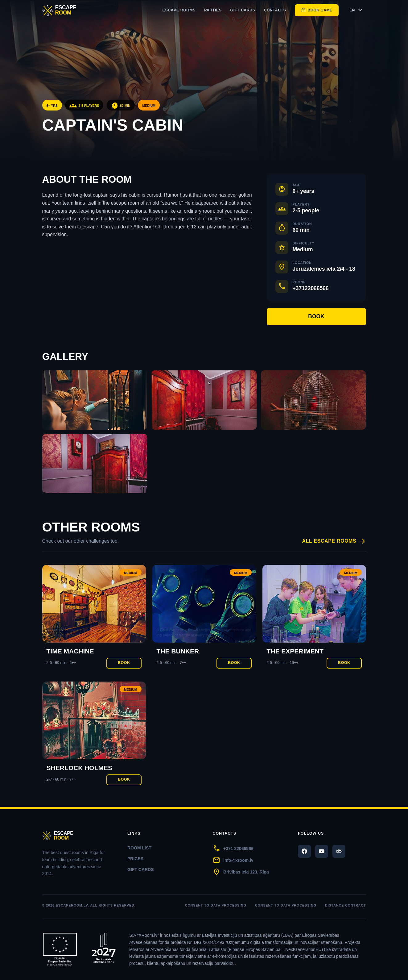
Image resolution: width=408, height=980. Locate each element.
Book (316, 316)
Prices (135, 859)
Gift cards (243, 10)
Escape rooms (179, 10)
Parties (213, 10)
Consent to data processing (216, 905)
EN (356, 10)
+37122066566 (311, 288)
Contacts (275, 10)
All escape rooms (334, 541)
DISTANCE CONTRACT (346, 905)
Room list (139, 848)
